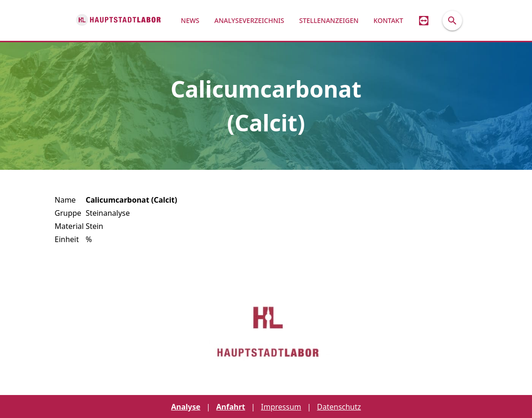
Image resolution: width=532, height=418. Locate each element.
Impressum (281, 407)
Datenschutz (339, 407)
